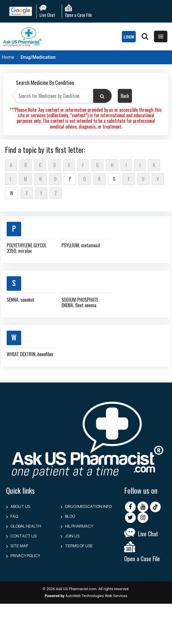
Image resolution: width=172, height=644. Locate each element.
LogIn (129, 37)
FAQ (14, 516)
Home (8, 57)
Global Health (26, 526)
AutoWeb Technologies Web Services (96, 596)
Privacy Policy (25, 556)
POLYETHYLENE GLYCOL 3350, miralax (27, 248)
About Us (20, 506)
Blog (70, 516)
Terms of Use (79, 546)
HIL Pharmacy (79, 526)
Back (125, 96)
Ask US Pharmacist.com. (77, 589)
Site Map (19, 546)
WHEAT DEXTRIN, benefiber (30, 354)
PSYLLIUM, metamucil (81, 245)
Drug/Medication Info (88, 506)
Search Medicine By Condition (45, 83)
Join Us (72, 536)
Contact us (23, 536)
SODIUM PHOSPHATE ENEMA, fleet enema (80, 302)
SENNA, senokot (20, 300)
